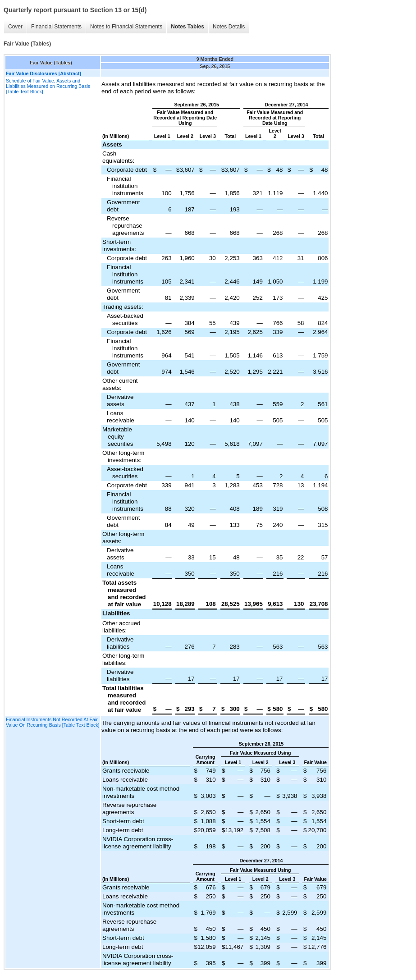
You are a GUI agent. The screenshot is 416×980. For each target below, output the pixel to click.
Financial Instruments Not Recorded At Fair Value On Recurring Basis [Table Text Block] (53, 722)
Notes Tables (187, 27)
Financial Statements (56, 27)
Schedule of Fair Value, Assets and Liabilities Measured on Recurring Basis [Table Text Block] (48, 86)
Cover (15, 27)
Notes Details (229, 27)
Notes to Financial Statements (126, 27)
